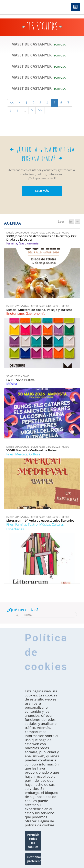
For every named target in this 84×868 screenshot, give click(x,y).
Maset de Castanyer (31, 44)
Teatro (33, 524)
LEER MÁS (42, 191)
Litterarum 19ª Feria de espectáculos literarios (40, 520)
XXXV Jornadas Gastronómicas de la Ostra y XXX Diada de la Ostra (41, 238)
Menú (75, 7)
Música (12, 384)
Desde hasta (38, 232)
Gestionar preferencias (34, 859)
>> (40, 110)
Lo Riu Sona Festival (21, 380)
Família (12, 243)
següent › (77, 221)
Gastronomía (29, 243)
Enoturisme (15, 313)
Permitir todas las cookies (33, 841)
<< (12, 103)
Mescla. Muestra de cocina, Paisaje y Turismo (39, 310)
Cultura (35, 454)
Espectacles (15, 529)
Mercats (21, 454)
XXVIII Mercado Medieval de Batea (31, 450)
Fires (10, 454)
